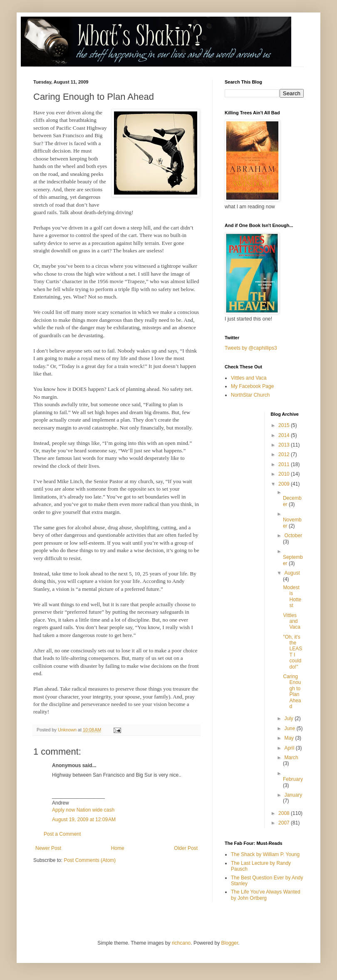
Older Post (186, 848)
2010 (285, 474)
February (293, 779)
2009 (285, 484)
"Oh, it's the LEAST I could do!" (292, 652)
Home (118, 848)
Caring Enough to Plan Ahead (292, 691)
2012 (285, 454)
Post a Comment (62, 834)
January (293, 795)
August (292, 573)
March (291, 758)
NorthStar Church (250, 395)
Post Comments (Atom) (90, 860)
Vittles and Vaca (249, 378)
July (289, 718)
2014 (285, 435)
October (293, 536)
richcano (181, 943)
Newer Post (48, 848)
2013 (285, 445)
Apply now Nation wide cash (83, 810)
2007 (285, 823)
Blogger (230, 943)
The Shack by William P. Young (265, 854)
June (290, 728)
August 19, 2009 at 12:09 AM (84, 820)
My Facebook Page (252, 386)
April (290, 748)
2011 (285, 464)
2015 (285, 425)
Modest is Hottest (292, 596)
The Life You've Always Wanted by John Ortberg (266, 895)
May (290, 738)
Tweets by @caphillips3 (251, 348)
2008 (285, 813)
